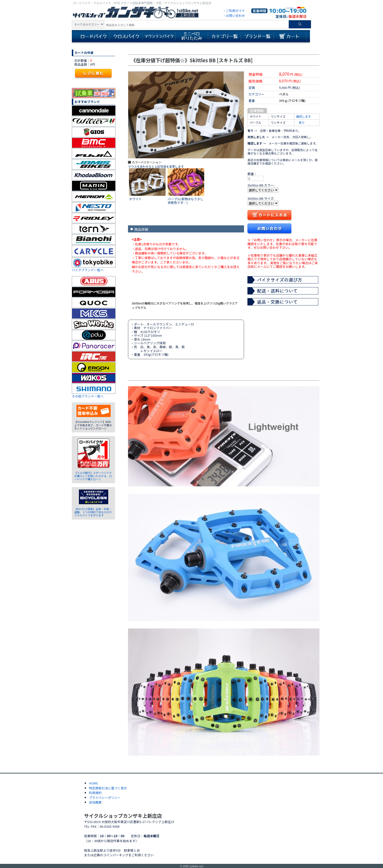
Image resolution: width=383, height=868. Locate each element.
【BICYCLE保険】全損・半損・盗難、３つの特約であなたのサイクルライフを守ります (93, 512)
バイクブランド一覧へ (88, 270)
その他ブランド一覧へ (88, 396)
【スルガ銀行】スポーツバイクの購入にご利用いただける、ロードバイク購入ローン (93, 476)
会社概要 (95, 802)
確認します (304, 116)
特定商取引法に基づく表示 (108, 788)
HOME (93, 783)
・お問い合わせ (234, 16)
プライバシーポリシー (105, 798)
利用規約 (95, 793)
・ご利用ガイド (234, 11)
